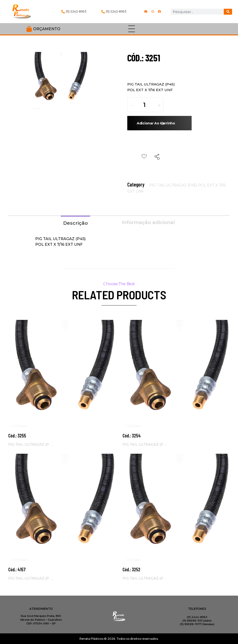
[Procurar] (228, 12)
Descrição (75, 223)
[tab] (75, 223)
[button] (159, 107)
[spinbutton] (148, 105)
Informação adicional (148, 222)
